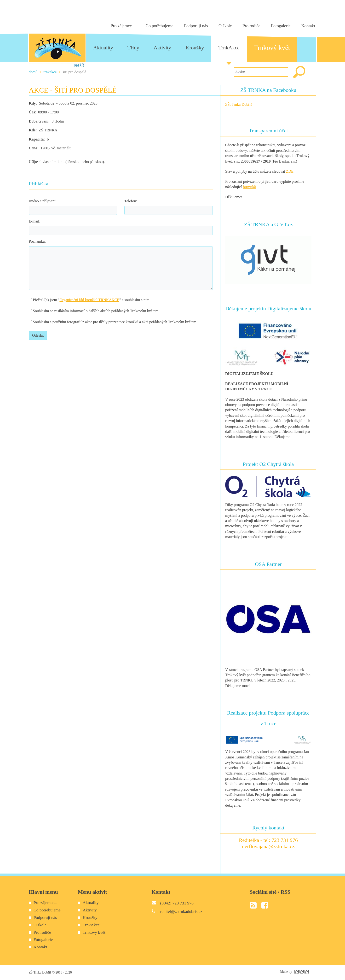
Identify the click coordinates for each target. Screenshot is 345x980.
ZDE (290, 171)
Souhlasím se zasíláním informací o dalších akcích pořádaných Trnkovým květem (94, 311)
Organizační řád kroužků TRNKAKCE (89, 300)
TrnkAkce (50, 72)
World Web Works (302, 972)
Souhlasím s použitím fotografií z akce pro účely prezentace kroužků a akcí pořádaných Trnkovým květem (112, 322)
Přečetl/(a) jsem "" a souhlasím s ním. (90, 300)
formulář (249, 187)
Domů (33, 72)
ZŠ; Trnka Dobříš (239, 104)
